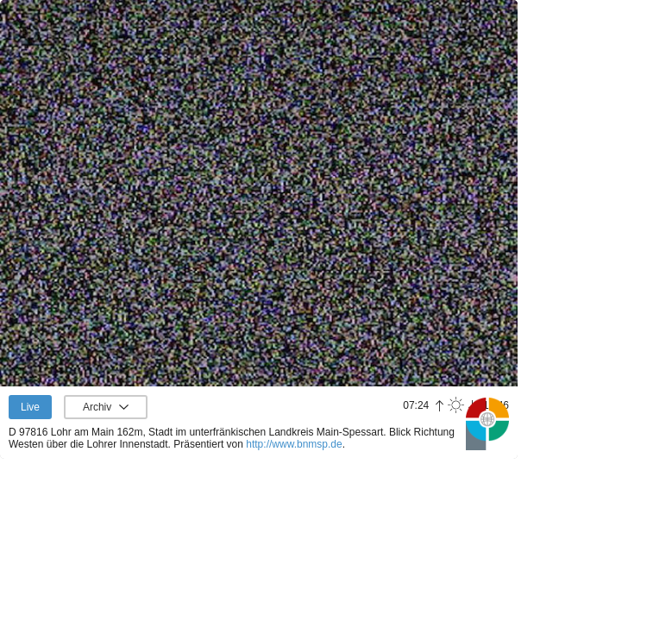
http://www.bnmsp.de (294, 444)
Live (30, 407)
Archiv (97, 407)
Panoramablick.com (487, 423)
